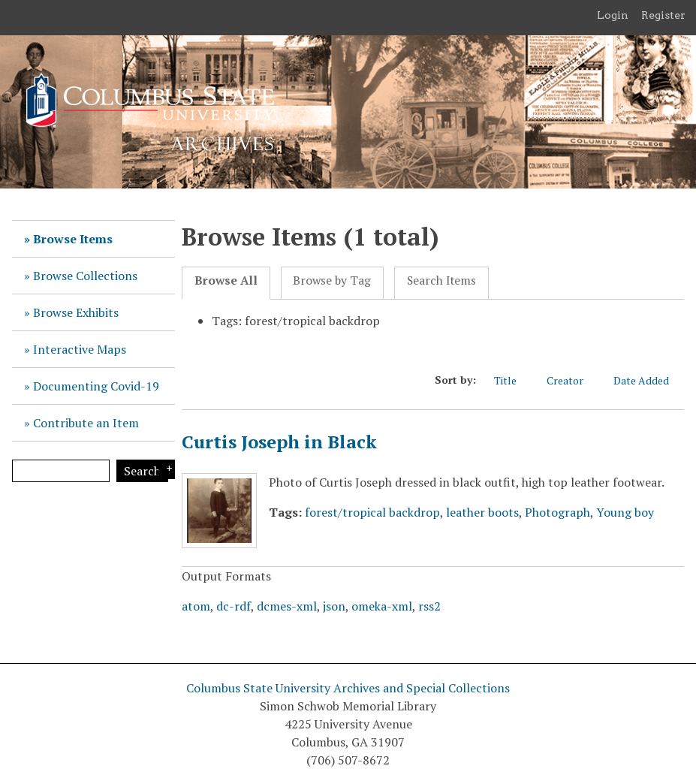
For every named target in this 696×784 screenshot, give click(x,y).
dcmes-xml (287, 606)
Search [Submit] (142, 471)
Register (663, 15)
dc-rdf (234, 606)
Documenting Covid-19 (96, 386)
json (334, 606)
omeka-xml (382, 606)
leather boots (482, 512)
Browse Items (73, 239)
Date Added (649, 380)
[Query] (61, 471)
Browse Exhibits (76, 312)
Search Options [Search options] (167, 469)
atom (196, 606)
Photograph (557, 512)
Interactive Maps (80, 349)
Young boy (625, 512)
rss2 (429, 606)
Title (513, 380)
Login (613, 15)
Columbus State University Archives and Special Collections (348, 688)
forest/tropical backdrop (372, 512)
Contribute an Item (86, 423)
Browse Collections (85, 276)
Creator (572, 380)
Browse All (226, 280)
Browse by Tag (332, 280)
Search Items (441, 280)
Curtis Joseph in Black (279, 442)
